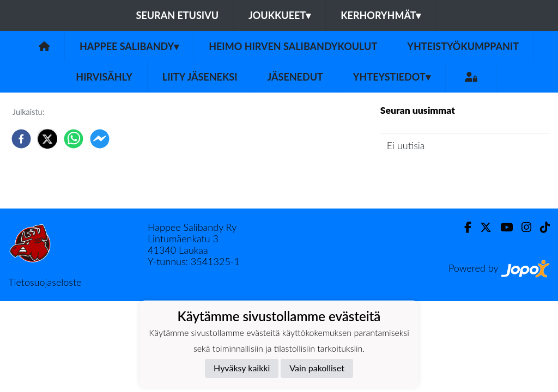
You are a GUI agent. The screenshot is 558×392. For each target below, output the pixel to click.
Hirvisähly (104, 77)
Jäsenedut (295, 77)
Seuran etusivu (178, 15)
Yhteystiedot (392, 77)
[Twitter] (481, 227)
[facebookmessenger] (100, 139)
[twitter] (47, 139)
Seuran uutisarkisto (429, 176)
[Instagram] (522, 227)
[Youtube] (502, 227)
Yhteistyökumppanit (463, 46)
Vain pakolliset (317, 368)
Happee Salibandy (129, 46)
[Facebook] (463, 227)
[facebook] (21, 139)
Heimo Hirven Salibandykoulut (293, 46)
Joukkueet (280, 15)
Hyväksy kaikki (242, 368)
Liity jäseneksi (200, 77)
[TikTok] (541, 227)
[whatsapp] (74, 139)
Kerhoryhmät (381, 15)
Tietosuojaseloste (45, 282)
